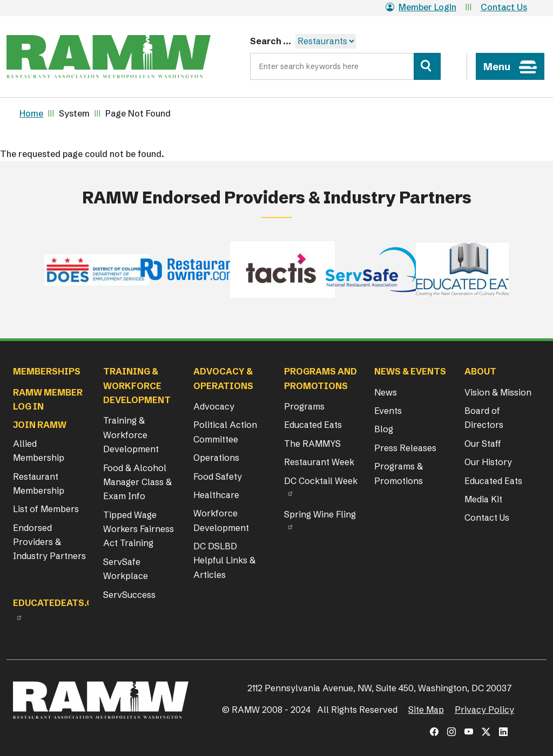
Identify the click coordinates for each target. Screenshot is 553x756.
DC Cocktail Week (321, 481)
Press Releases (405, 448)
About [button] (480, 371)
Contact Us (504, 7)
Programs (304, 406)
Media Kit (483, 499)
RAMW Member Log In (48, 399)
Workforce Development (221, 520)
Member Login (421, 7)
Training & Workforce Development (131, 435)
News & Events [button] (410, 371)
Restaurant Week (319, 462)
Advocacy (214, 406)
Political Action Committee (225, 432)
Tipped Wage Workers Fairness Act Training (139, 529)
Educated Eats (313, 425)
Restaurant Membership (39, 483)
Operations (216, 458)
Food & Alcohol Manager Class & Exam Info (137, 482)
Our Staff (483, 444)
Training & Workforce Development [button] (137, 386)
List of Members (46, 509)
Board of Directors (484, 418)
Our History (488, 462)
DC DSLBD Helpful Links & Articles (224, 560)
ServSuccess (129, 595)
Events (388, 411)
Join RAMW (40, 425)
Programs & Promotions (399, 473)
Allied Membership (39, 451)
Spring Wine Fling (320, 514)
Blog (384, 429)
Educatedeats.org (59, 603)
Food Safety (218, 476)
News (386, 392)
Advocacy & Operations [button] (223, 378)
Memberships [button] (47, 371)
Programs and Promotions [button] (321, 378)
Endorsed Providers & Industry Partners (49, 542)
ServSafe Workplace (126, 569)
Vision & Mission (498, 392)
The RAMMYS (312, 444)
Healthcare (216, 495)
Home (31, 113)
